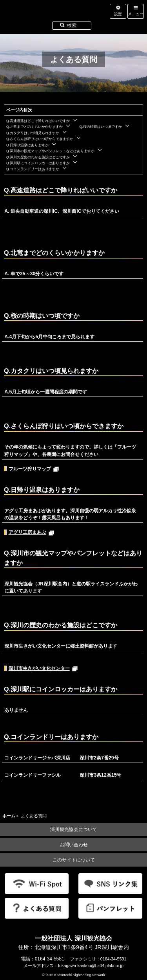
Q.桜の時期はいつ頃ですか (100, 127)
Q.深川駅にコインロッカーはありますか (38, 163)
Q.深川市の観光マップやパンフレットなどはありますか (50, 151)
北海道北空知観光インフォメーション (56, 17)
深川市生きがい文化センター (43, 668)
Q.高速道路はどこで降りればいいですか (38, 121)
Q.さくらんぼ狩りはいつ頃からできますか (40, 139)
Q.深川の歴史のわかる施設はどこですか (38, 157)
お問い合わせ (74, 845)
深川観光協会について (74, 829)
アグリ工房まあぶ (32, 532)
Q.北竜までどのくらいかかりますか (34, 127)
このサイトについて (74, 860)
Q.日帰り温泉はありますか (27, 145)
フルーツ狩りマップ (34, 469)
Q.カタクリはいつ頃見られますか (33, 133)
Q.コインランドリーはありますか (33, 169)
